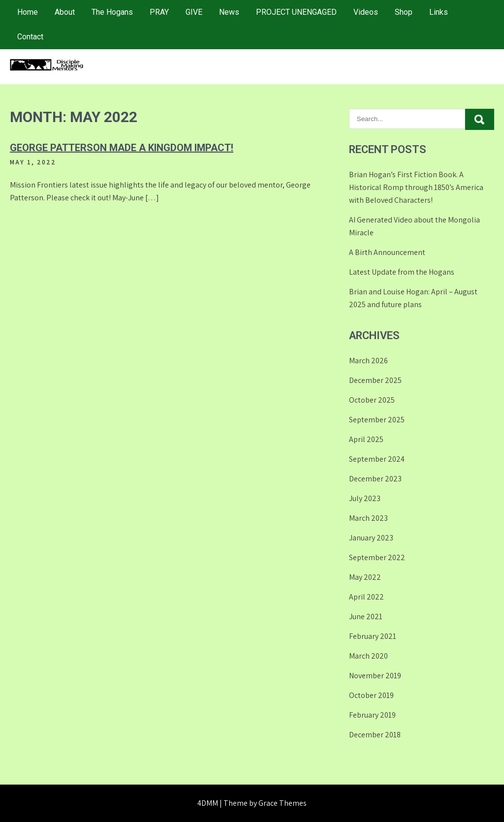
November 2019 (375, 676)
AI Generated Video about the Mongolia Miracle (414, 226)
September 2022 (377, 557)
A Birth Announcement (387, 252)
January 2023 (371, 538)
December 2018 (375, 735)
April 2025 (366, 439)
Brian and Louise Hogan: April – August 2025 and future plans (413, 298)
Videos (366, 12)
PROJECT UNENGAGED (296, 12)
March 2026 (368, 361)
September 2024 (377, 459)
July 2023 (365, 498)
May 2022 (365, 577)
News (229, 12)
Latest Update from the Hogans (402, 272)
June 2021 (366, 616)
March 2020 (368, 656)
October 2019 (371, 695)
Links (439, 12)
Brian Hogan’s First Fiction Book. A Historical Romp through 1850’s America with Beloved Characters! (416, 187)
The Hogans (112, 12)
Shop (404, 12)
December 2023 (375, 479)
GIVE (194, 12)
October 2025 (372, 400)
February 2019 (372, 715)
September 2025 (377, 420)
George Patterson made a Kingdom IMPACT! (122, 148)
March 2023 (368, 518)
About (65, 12)
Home (28, 12)
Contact (30, 37)
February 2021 (373, 636)
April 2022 (366, 597)
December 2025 (375, 380)
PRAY (159, 12)
